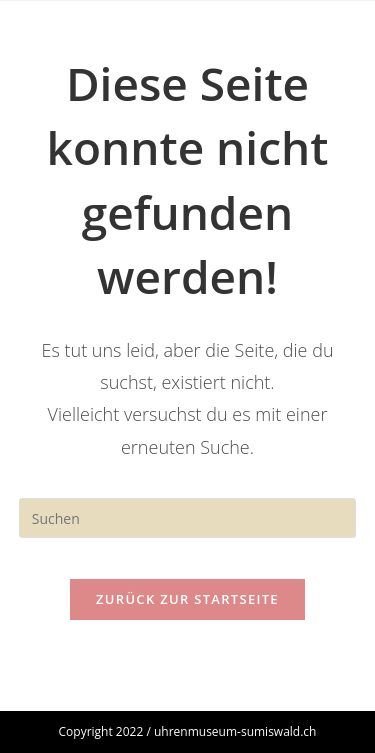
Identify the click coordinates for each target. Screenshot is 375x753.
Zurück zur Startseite (187, 599)
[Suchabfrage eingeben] (188, 518)
